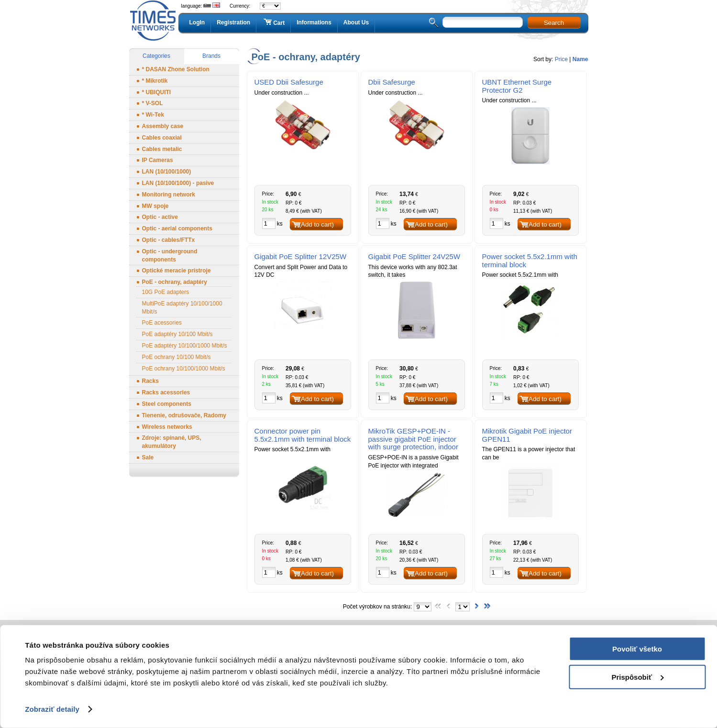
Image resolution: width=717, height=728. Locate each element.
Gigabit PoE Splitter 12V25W (301, 256)
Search (554, 23)
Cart (273, 22)
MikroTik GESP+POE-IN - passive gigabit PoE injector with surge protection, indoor (413, 439)
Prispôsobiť (637, 677)
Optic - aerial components (177, 228)
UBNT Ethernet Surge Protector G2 (517, 86)
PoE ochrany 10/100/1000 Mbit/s (184, 369)
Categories (156, 56)
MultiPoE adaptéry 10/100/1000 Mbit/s (182, 308)
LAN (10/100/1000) (167, 172)
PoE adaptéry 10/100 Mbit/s (177, 334)
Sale (148, 457)
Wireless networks (167, 427)
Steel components (167, 404)
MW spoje (155, 206)
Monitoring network (169, 195)
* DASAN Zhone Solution (176, 69)
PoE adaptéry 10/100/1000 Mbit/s (185, 346)
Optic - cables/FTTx (169, 240)
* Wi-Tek (153, 115)
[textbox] (483, 22)
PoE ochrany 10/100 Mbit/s (176, 357)
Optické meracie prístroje (176, 271)
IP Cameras (158, 160)
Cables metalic (162, 149)
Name (580, 59)
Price (561, 59)
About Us (356, 22)
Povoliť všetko (637, 649)
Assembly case (163, 126)
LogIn (197, 22)
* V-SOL (153, 103)
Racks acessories (166, 392)
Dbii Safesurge (392, 82)
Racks (150, 381)
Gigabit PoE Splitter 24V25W (414, 256)
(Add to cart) (316, 224)
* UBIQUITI (157, 92)
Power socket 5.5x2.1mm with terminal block (530, 261)
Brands (211, 56)
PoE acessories (162, 323)
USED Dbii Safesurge (289, 82)
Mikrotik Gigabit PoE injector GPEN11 (527, 435)
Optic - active (160, 217)
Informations (314, 22)
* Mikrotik (155, 81)
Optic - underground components (170, 255)
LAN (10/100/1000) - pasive (178, 183)
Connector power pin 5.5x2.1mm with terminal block (303, 435)
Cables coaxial (162, 138)
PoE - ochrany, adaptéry (175, 282)
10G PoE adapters (166, 292)
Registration (233, 22)
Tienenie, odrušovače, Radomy (184, 415)
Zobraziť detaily (52, 709)
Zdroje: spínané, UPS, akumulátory (172, 442)
